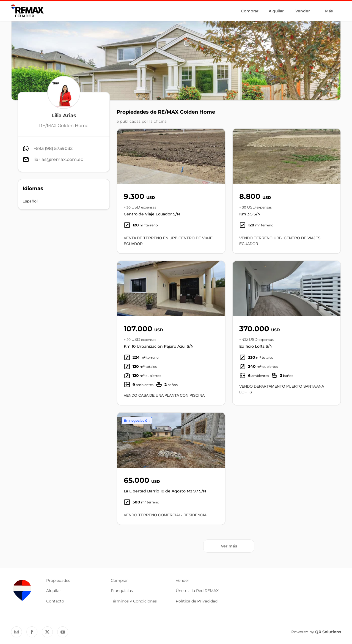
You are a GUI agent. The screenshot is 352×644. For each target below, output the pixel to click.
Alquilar (276, 11)
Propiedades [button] (58, 580)
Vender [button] (182, 580)
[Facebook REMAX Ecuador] (32, 632)
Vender (303, 11)
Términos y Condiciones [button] (134, 601)
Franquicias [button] (122, 591)
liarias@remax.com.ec (58, 159)
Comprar (250, 11)
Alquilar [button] (54, 591)
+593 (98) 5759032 (53, 148)
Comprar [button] (119, 580)
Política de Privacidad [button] (197, 601)
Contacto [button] (55, 601)
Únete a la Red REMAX (197, 591)
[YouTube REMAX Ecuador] (63, 632)
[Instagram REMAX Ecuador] (16, 632)
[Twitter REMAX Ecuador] (47, 632)
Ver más (229, 546)
